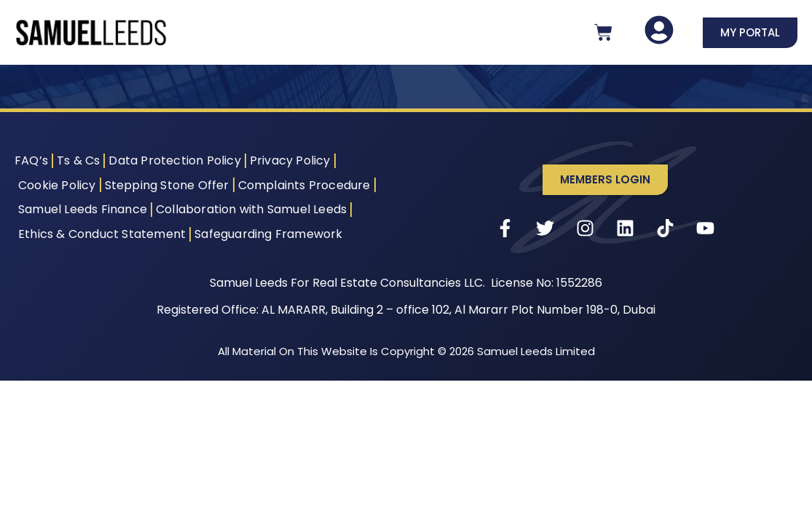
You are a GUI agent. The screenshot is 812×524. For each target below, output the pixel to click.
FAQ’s (31, 160)
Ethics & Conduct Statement (102, 234)
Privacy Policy (290, 160)
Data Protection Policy (174, 160)
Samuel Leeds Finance (83, 209)
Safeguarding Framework (268, 234)
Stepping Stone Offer (167, 185)
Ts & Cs (78, 160)
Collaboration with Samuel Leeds (251, 209)
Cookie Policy (57, 185)
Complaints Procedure (304, 185)
